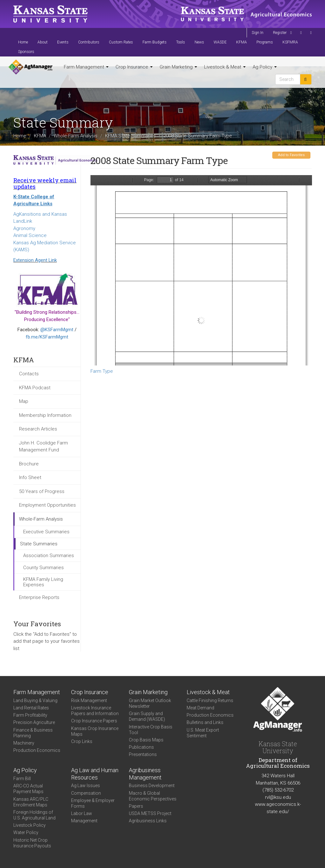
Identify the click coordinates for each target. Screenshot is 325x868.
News (199, 42)
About (43, 42)
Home (23, 42)
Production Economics (37, 750)
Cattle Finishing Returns (210, 700)
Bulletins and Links (205, 722)
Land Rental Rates (31, 708)
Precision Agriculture (34, 722)
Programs (265, 42)
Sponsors (26, 52)
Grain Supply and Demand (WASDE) (147, 716)
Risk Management (89, 700)
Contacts (29, 374)
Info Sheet (30, 477)
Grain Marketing (178, 67)
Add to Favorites (291, 155)
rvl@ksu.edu (278, 797)
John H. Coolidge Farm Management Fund (43, 447)
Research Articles (38, 429)
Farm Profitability (30, 715)
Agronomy (24, 228)
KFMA (242, 42)
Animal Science (30, 235)
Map (24, 401)
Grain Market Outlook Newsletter (150, 703)
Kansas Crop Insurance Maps (95, 731)
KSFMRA (290, 42)
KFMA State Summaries (130, 136)
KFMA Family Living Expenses (43, 582)
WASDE (220, 42)
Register (280, 33)
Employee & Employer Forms (93, 803)
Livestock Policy (30, 825)
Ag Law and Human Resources (95, 774)
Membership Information (45, 415)
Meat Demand (200, 708)
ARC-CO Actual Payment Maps (28, 789)
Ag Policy (265, 67)
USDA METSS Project (150, 813)
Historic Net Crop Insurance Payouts (32, 843)
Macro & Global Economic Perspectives (153, 796)
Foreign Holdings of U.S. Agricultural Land (34, 815)
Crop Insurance (134, 67)
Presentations (143, 754)
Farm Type (102, 371)
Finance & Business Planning (33, 733)
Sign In (258, 33)
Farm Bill (22, 779)
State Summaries (39, 544)
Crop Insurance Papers (94, 721)
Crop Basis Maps (146, 740)
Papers (136, 806)
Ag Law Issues (86, 786)
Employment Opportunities (47, 505)
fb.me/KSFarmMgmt (47, 337)
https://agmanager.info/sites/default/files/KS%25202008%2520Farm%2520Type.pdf (201, 270)
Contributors (89, 42)
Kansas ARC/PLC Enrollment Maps (31, 802)
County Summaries (43, 568)
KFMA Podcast (35, 388)
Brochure (29, 464)
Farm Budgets (155, 42)
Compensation (86, 793)
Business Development (152, 786)
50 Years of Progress (42, 491)
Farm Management (86, 67)
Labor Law (82, 813)
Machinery (24, 743)
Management (84, 821)
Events (63, 42)
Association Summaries (49, 556)
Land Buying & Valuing (35, 700)
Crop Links (82, 741)
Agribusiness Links (148, 821)
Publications (141, 747)
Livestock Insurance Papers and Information (95, 711)
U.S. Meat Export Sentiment (203, 733)
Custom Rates (121, 42)
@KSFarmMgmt (57, 330)
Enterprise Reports (39, 597)
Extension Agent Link (35, 260)
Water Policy (26, 832)
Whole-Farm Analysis (76, 136)
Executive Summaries (46, 532)
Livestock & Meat (225, 67)
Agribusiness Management (145, 774)
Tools (181, 42)
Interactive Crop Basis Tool (151, 730)
